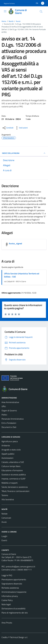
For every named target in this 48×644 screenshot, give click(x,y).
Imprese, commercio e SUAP (13, 479)
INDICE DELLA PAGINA (24, 153)
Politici (4, 415)
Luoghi (4, 536)
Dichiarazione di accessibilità (13, 608)
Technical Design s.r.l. (19, 637)
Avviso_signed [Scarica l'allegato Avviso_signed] (15, 243)
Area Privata (7, 623)
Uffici (4, 406)
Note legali (6, 604)
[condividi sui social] (8, 128)
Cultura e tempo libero (11, 466)
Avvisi (4, 522)
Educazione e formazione (12, 470)
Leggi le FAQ (7, 575)
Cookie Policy (7, 600)
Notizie (4, 514)
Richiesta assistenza (10, 588)
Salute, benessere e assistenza (15, 487)
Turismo (5, 495)
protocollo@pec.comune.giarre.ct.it (21, 567)
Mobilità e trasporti (10, 483)
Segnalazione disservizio (12, 584)
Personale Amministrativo (13, 419)
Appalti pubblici (8, 454)
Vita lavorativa (8, 499)
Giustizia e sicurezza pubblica (14, 475)
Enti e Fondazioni (9, 423)
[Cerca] (41, 12)
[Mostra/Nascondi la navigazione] (5, 11)
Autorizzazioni (7, 458)
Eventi (4, 540)
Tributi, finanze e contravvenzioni (15, 491)
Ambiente (6, 445)
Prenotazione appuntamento (14, 579)
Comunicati (6, 518)
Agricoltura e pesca (10, 441)
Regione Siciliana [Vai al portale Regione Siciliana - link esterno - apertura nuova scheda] (9, 3)
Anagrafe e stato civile (11, 450)
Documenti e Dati (9, 427)
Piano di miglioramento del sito (15, 613)
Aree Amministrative (10, 402)
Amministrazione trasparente (14, 592)
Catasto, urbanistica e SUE (13, 462)
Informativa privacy (10, 596)
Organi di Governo (9, 411)
